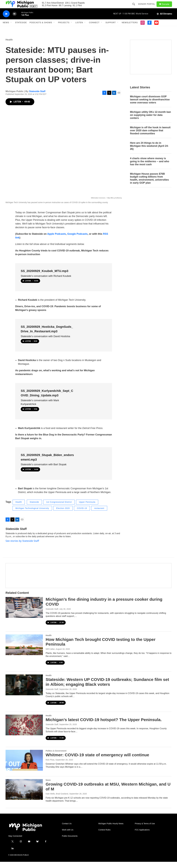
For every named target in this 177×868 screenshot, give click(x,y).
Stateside (21, 29)
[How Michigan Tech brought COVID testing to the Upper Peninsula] (24, 651)
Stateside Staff (37, 98)
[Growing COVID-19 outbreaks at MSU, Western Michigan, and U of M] (24, 796)
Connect (94, 29)
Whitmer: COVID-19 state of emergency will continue (97, 761)
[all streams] (164, 20)
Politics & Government (56, 757)
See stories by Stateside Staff (22, 547)
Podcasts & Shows (41, 29)
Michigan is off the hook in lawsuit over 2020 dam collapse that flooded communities (150, 137)
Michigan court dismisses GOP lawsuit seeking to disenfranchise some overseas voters (150, 106)
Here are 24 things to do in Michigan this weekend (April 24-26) (149, 152)
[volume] (15, 20)
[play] (6, 20)
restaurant (99, 514)
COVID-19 (82, 514)
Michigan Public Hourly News (111, 830)
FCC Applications (142, 836)
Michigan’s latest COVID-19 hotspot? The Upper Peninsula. (104, 726)
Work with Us (68, 836)
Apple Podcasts (56, 240)
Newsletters (130, 29)
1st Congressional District (59, 508)
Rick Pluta (50, 766)
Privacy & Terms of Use (145, 830)
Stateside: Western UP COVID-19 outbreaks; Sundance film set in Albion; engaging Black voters (107, 688)
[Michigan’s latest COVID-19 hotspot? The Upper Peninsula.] (24, 731)
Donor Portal (148, 7)
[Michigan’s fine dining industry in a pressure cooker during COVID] (24, 614)
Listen (79, 29)
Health (9, 46)
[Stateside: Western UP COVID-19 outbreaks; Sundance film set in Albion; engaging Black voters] (24, 691)
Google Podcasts (77, 240)
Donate (167, 7)
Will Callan (50, 655)
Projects (64, 29)
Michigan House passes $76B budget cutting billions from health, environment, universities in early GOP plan (149, 185)
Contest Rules (104, 836)
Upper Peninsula (87, 508)
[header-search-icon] (135, 7)
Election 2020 (63, 514)
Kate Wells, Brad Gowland (57, 800)
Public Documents (70, 842)
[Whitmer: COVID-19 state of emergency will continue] (24, 766)
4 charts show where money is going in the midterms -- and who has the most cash (150, 168)
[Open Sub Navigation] (11, 29)
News (6, 29)
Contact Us (67, 830)
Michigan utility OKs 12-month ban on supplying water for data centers (150, 121)
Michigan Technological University (32, 514)
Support (111, 29)
